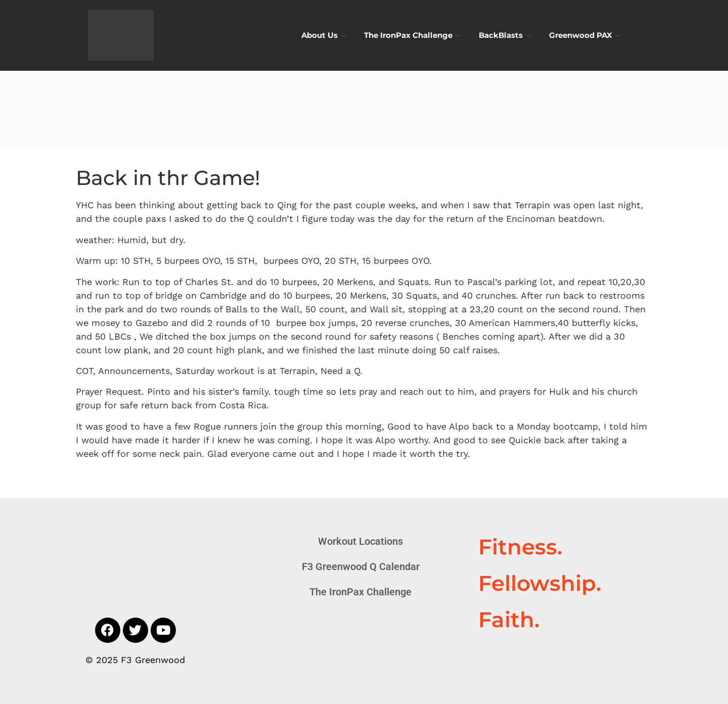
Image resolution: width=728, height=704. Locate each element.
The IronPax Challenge (414, 35)
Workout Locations (360, 541)
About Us (325, 35)
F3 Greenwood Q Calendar (361, 567)
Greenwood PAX (586, 35)
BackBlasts (506, 35)
